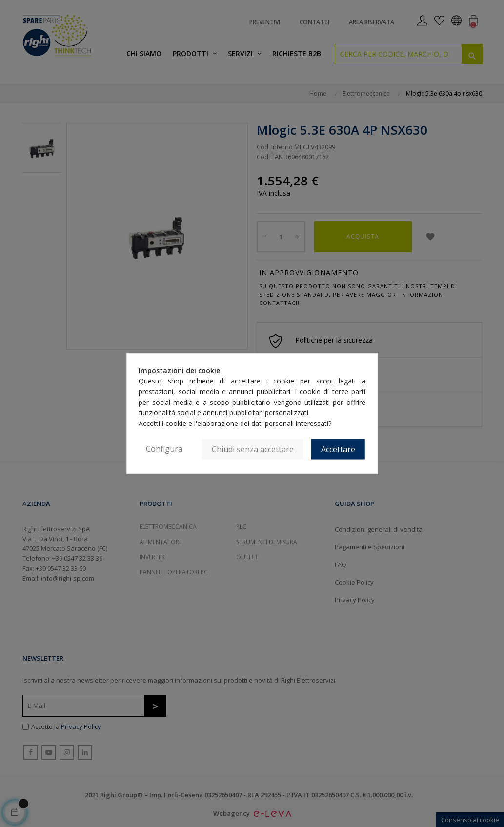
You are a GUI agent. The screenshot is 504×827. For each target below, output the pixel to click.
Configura (164, 448)
